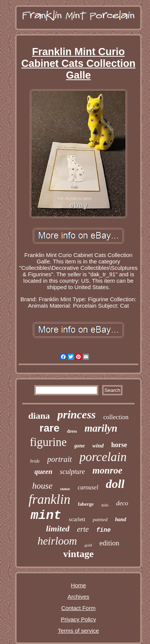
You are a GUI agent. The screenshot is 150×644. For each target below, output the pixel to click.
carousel (88, 487)
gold (88, 545)
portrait (59, 459)
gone (80, 446)
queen (43, 471)
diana (39, 416)
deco (122, 503)
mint (46, 516)
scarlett (77, 519)
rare (50, 428)
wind (98, 446)
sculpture (72, 472)
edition (109, 543)
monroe (107, 470)
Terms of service (78, 631)
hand (121, 519)
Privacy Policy (78, 619)
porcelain (103, 457)
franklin (50, 499)
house (43, 486)
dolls (105, 505)
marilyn (101, 428)
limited (58, 529)
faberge (86, 504)
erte (83, 529)
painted (100, 519)
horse (119, 445)
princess (77, 414)
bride (35, 461)
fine (104, 530)
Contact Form (79, 608)
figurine (48, 442)
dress (72, 431)
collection (116, 417)
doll (115, 484)
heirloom (57, 541)
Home (78, 585)
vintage (79, 554)
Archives (78, 597)
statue (65, 489)
